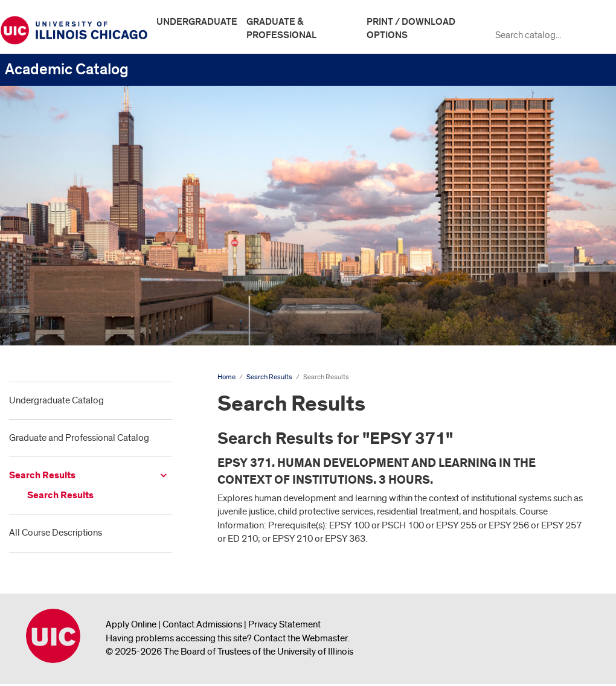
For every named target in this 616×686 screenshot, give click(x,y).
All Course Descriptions (56, 533)
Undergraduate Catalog (56, 400)
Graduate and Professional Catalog (79, 438)
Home (226, 377)
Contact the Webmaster (300, 638)
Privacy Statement (284, 624)
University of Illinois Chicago (53, 636)
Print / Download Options (411, 28)
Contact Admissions (202, 624)
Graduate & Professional (281, 28)
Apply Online (131, 624)
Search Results (42, 476)
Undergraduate (197, 22)
